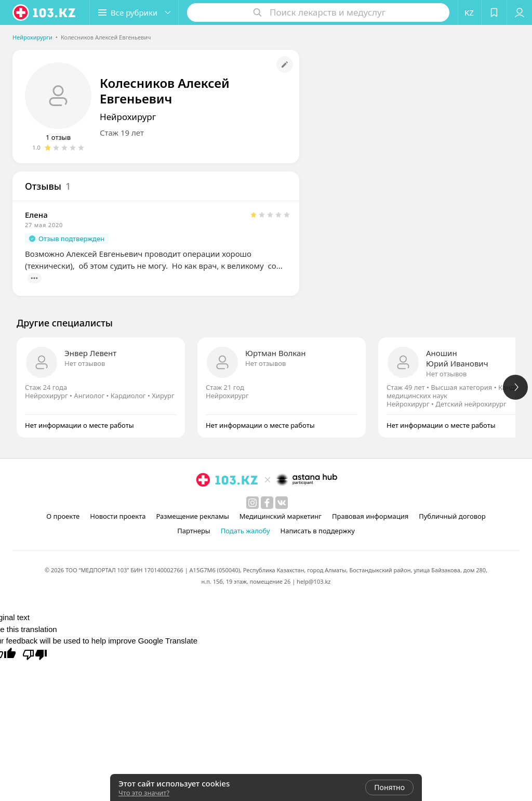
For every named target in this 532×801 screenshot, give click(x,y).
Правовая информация (370, 516)
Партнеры (194, 531)
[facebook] (267, 503)
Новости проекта (118, 516)
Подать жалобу (245, 531)
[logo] (45, 12)
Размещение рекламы (192, 516)
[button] (134, 12)
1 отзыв (58, 137)
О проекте (63, 516)
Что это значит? (144, 793)
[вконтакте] (282, 503)
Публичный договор (452, 516)
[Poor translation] (35, 654)
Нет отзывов (85, 363)
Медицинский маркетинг (281, 516)
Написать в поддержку (318, 531)
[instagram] (252, 503)
